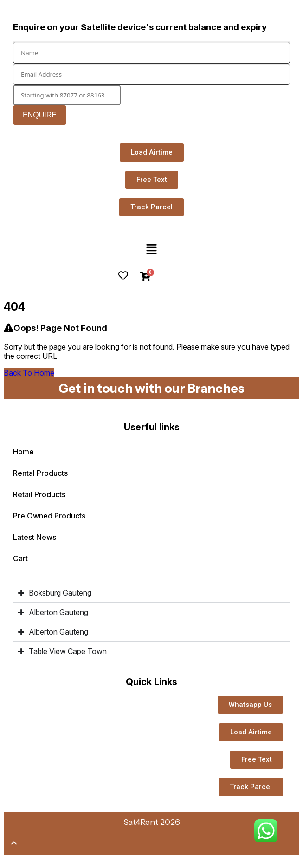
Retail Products (151, 494)
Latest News (35, 537)
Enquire (40, 115)
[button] (151, 249)
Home (23, 452)
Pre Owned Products (49, 516)
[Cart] (145, 277)
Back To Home (29, 373)
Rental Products (151, 473)
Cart (20, 558)
